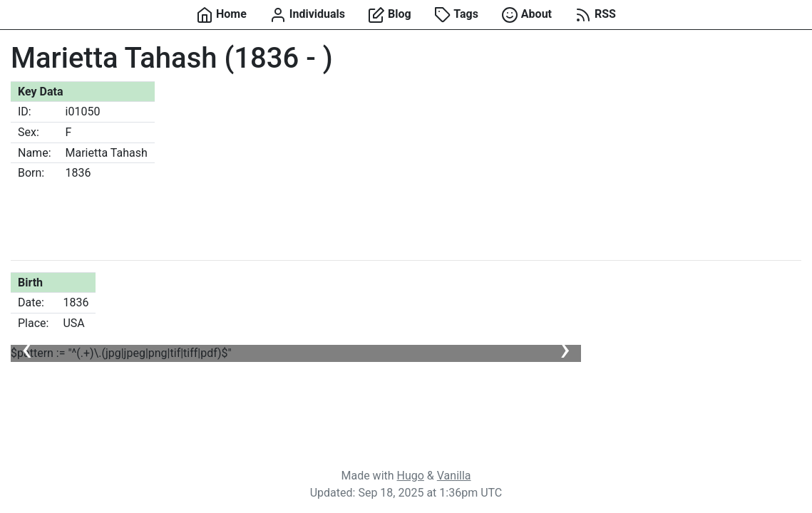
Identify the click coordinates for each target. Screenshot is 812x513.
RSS (595, 15)
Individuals (307, 15)
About (526, 15)
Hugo (411, 476)
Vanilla (454, 476)
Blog (390, 15)
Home (221, 15)
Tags (456, 15)
